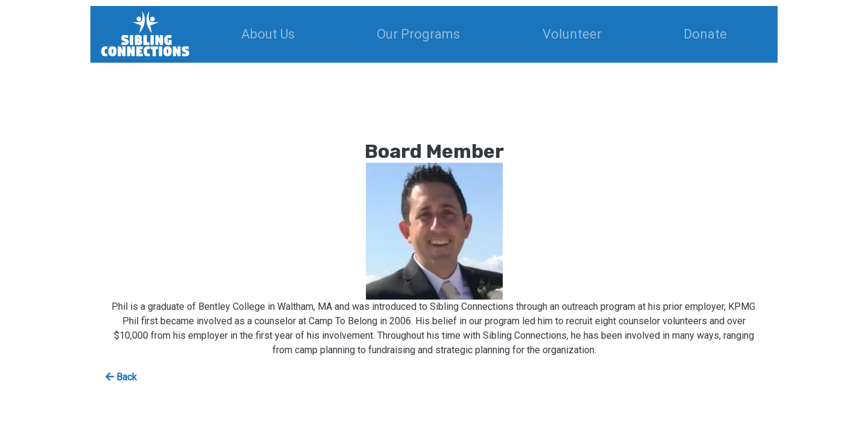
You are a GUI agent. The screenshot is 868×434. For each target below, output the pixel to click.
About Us (268, 34)
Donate (705, 34)
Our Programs (418, 34)
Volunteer (572, 34)
